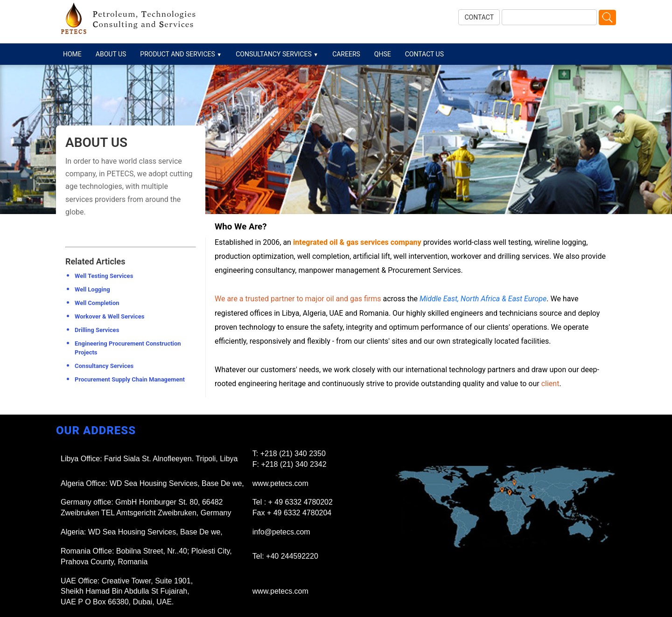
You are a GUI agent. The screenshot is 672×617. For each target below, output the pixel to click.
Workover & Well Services (109, 316)
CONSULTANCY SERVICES (277, 54)
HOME (72, 54)
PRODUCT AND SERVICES (181, 54)
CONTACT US (424, 54)
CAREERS (346, 54)
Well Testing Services (104, 276)
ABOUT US (111, 54)
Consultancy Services (104, 366)
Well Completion (97, 303)
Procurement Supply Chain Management (130, 379)
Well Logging (92, 289)
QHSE (383, 54)
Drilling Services (97, 330)
